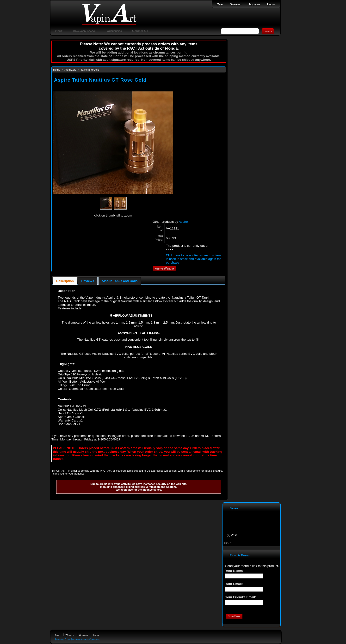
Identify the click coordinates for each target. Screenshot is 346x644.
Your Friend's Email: (241, 597)
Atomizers (70, 70)
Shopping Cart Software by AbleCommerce (77, 639)
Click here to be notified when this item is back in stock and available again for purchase (193, 259)
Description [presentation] (65, 281)
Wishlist (236, 4)
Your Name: (234, 571)
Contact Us (140, 31)
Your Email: (234, 584)
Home (59, 31)
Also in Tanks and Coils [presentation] (120, 281)
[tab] (65, 281)
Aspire (183, 222)
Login (271, 4)
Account (254, 4)
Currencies (114, 31)
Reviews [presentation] (88, 281)
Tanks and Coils (90, 70)
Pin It (228, 543)
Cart (220, 4)
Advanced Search (85, 31)
